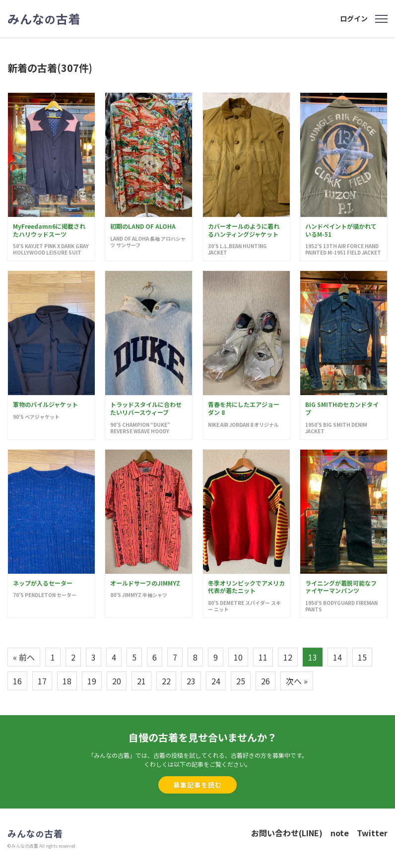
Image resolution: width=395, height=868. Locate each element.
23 (191, 681)
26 (265, 681)
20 (117, 681)
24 (216, 681)
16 (17, 681)
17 (42, 681)
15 (362, 657)
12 (288, 657)
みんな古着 (44, 19)
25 (241, 681)
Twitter (372, 833)
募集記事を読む (197, 785)
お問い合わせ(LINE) (287, 833)
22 (166, 681)
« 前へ (24, 657)
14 (337, 657)
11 (263, 657)
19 (92, 681)
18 (67, 681)
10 (238, 657)
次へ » (297, 681)
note (340, 833)
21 (141, 681)
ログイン (354, 18)
